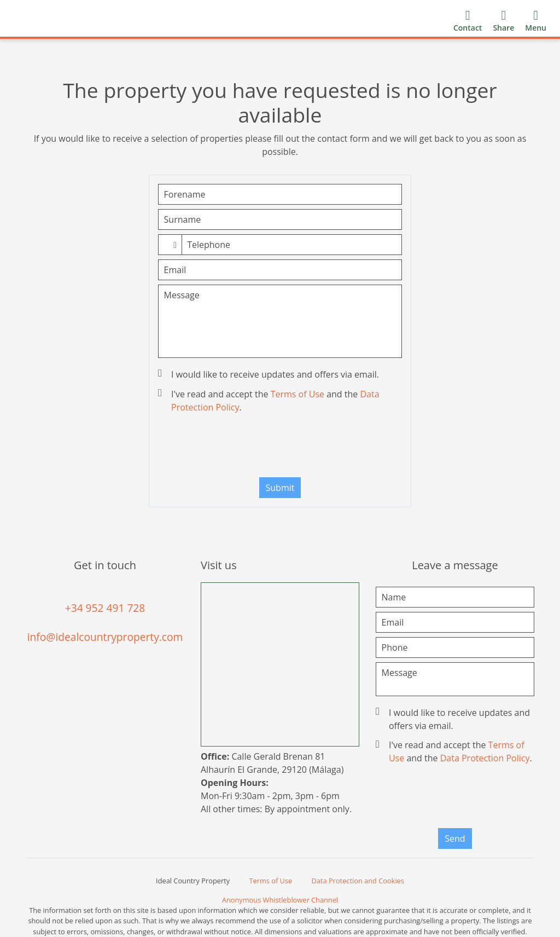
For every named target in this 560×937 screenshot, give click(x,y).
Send (455, 838)
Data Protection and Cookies (358, 881)
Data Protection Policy (485, 758)
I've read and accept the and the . (270, 401)
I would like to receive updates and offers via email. (270, 374)
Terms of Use (297, 394)
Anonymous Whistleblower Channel (280, 900)
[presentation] (280, 448)
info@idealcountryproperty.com (105, 637)
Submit (280, 488)
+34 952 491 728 (105, 608)
